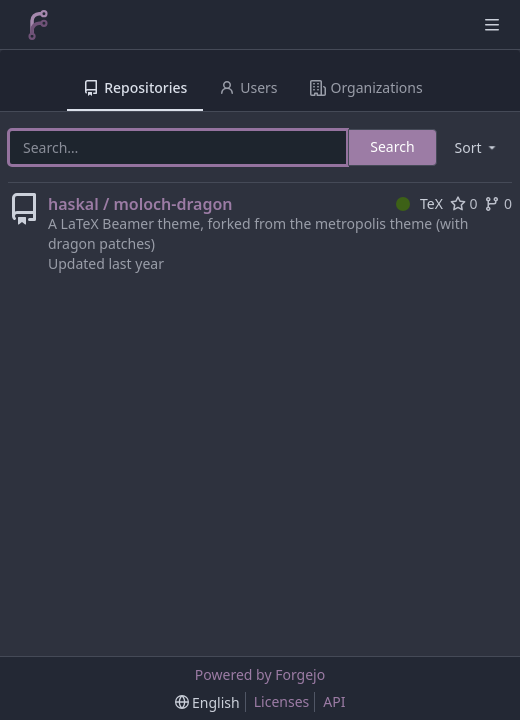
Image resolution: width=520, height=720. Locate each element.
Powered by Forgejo (260, 674)
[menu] (477, 147)
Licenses (282, 701)
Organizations (366, 87)
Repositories (135, 87)
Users (248, 87)
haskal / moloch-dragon (140, 204)
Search (392, 146)
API (334, 701)
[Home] (38, 25)
